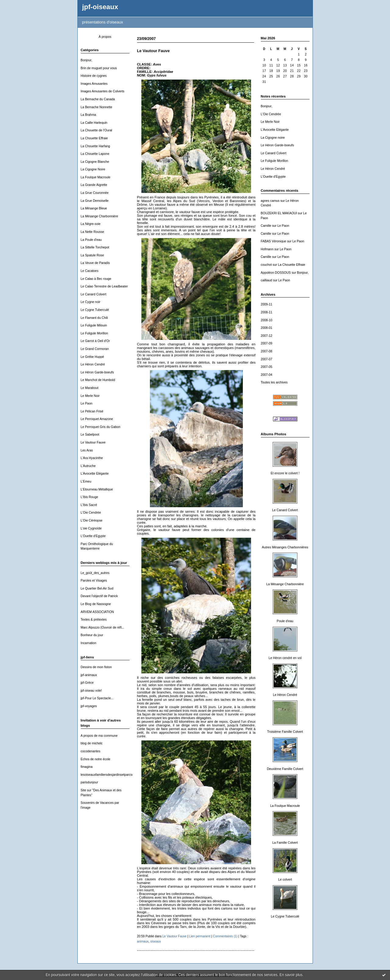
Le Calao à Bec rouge (96, 279)
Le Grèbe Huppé (92, 357)
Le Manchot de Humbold (98, 380)
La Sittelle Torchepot (95, 247)
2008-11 (267, 312)
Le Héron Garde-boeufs (97, 372)
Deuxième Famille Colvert (285, 769)
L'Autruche (88, 466)
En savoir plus (291, 975)
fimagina (87, 767)
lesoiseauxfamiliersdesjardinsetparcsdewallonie (114, 775)
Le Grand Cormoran (95, 349)
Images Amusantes (94, 84)
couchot (266, 265)
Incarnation (89, 643)
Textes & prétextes (94, 620)
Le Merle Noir (90, 396)
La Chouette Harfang (95, 146)
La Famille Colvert (285, 843)
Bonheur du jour (92, 635)
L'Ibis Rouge (89, 497)
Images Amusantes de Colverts (103, 91)
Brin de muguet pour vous (99, 68)
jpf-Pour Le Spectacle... (97, 698)
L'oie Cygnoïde (91, 528)
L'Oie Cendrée (91, 513)
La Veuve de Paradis (95, 263)
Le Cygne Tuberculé (95, 310)
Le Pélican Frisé (92, 411)
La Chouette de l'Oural (97, 130)
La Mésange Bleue (94, 208)
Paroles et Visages (94, 581)
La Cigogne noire (273, 138)
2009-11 (267, 304)
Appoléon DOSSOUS (276, 273)
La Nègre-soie (91, 224)
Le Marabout (90, 388)
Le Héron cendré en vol (285, 658)
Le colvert (285, 880)
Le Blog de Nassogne (96, 604)
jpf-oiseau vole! (91, 691)
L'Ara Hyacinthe (92, 458)
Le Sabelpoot (90, 435)
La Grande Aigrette (94, 185)
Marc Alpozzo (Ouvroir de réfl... (103, 627)
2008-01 (267, 328)
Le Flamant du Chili (94, 318)
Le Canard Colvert (94, 294)
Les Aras (87, 450)
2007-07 (267, 359)
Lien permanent (200, 936)
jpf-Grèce (87, 683)
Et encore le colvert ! (285, 473)
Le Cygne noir (91, 302)
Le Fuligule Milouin (94, 325)
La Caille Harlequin (94, 123)
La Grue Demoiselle (95, 201)
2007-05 (267, 367)
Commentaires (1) (225, 936)
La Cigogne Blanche (95, 162)
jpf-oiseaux (100, 7)
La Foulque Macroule (96, 177)
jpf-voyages (89, 706)
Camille (266, 226)
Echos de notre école (96, 759)
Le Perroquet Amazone (97, 419)
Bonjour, (87, 60)
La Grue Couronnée (95, 193)
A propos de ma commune (99, 736)
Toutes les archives (274, 382)
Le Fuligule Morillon (94, 333)
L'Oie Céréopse (92, 520)
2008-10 (267, 320)
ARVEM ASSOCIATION (97, 612)
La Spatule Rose (92, 255)
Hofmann (267, 249)
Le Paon (87, 403)
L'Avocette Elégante (95, 474)
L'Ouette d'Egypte (93, 536)
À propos (105, 37)
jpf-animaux (89, 675)
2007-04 (267, 375)
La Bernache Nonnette (97, 107)
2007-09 (267, 343)
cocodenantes (91, 751)
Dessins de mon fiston (96, 667)
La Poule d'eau (91, 240)
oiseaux (156, 941)
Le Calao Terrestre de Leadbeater (104, 286)
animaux (143, 941)
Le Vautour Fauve (93, 442)
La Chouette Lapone (95, 154)
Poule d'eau (285, 621)
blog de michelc (92, 743)
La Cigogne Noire (93, 169)
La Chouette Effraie (94, 138)
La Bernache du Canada (98, 99)
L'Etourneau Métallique (97, 489)
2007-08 (267, 351)
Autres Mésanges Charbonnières (285, 547)
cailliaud (267, 280)
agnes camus (270, 201)
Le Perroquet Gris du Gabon (101, 427)
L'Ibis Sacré (89, 505)
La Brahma (89, 115)
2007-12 (267, 336)
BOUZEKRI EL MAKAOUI (279, 213)
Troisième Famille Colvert (285, 732)
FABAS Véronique (274, 241)
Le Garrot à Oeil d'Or (95, 341)
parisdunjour (89, 782)
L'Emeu (86, 481)
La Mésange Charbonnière (99, 216)
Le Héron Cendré (93, 364)
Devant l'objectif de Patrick (99, 596)
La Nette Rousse (92, 232)
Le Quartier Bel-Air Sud (97, 588)
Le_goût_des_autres (95, 573)
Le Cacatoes (90, 271)
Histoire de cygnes (94, 76)
